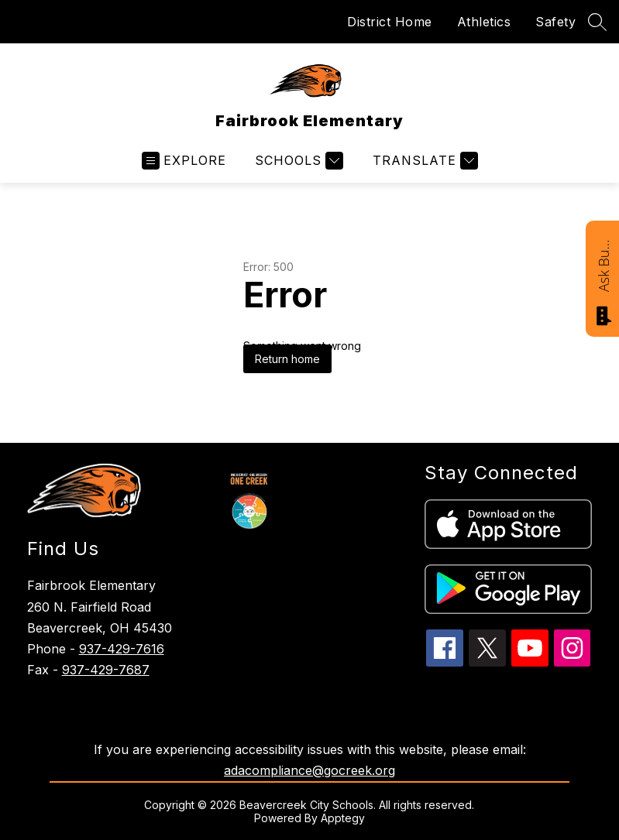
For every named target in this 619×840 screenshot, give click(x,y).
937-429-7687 (106, 670)
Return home (287, 359)
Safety (555, 22)
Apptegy (343, 818)
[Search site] (597, 22)
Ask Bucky (604, 265)
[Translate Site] (423, 161)
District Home (390, 22)
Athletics (484, 22)
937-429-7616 (122, 649)
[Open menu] (184, 161)
